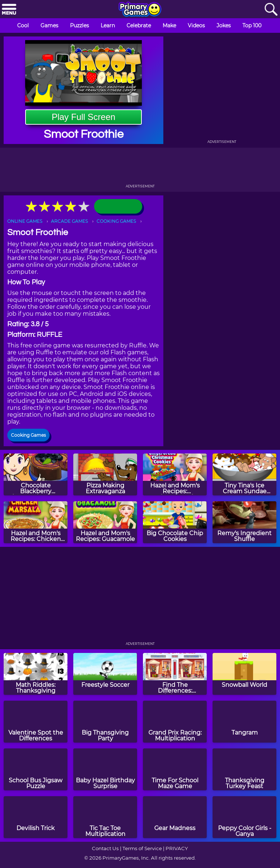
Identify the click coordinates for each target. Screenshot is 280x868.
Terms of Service (142, 848)
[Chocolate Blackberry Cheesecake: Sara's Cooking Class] (36, 474)
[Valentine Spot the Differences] (36, 722)
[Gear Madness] (175, 817)
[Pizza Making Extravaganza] (105, 474)
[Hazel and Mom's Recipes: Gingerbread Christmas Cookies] (175, 474)
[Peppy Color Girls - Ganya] (244, 817)
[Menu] (9, 10)
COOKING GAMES (116, 221)
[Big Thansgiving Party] (105, 722)
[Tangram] (244, 722)
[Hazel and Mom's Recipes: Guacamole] (105, 522)
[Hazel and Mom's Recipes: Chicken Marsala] (36, 522)
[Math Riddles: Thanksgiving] (36, 674)
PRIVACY (177, 848)
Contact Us (105, 848)
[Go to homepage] (140, 10)
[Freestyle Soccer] (105, 674)
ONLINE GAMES (25, 221)
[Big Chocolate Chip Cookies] (175, 522)
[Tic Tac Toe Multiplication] (105, 817)
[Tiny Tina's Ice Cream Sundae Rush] (244, 474)
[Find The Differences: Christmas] (175, 674)
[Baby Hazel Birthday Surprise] (105, 769)
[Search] (271, 10)
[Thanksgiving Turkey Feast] (244, 769)
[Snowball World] (244, 674)
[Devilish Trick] (36, 817)
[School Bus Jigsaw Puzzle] (36, 769)
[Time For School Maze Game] (175, 769)
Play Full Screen (84, 117)
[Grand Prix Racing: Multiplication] (175, 722)
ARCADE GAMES (69, 221)
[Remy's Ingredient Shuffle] (244, 522)
